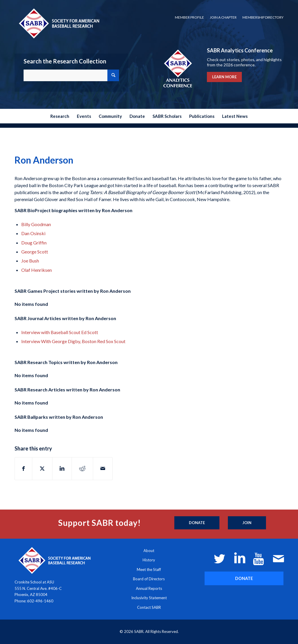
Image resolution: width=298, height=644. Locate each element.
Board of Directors (149, 579)
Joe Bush (30, 261)
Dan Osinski (33, 233)
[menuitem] (189, 17)
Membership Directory (263, 17)
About (149, 551)
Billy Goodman (36, 224)
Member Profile (189, 17)
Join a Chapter (223, 17)
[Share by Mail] (103, 469)
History (149, 560)
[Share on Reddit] (82, 469)
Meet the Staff (149, 570)
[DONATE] (244, 578)
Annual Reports (149, 588)
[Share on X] (42, 469)
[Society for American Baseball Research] (58, 23)
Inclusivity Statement (149, 598)
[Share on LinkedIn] (62, 469)
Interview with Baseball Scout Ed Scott (60, 332)
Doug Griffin (34, 243)
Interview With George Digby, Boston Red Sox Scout (73, 341)
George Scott (35, 252)
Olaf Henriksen (37, 270)
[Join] (247, 523)
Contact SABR (149, 607)
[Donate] (197, 523)
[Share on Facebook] (23, 469)
